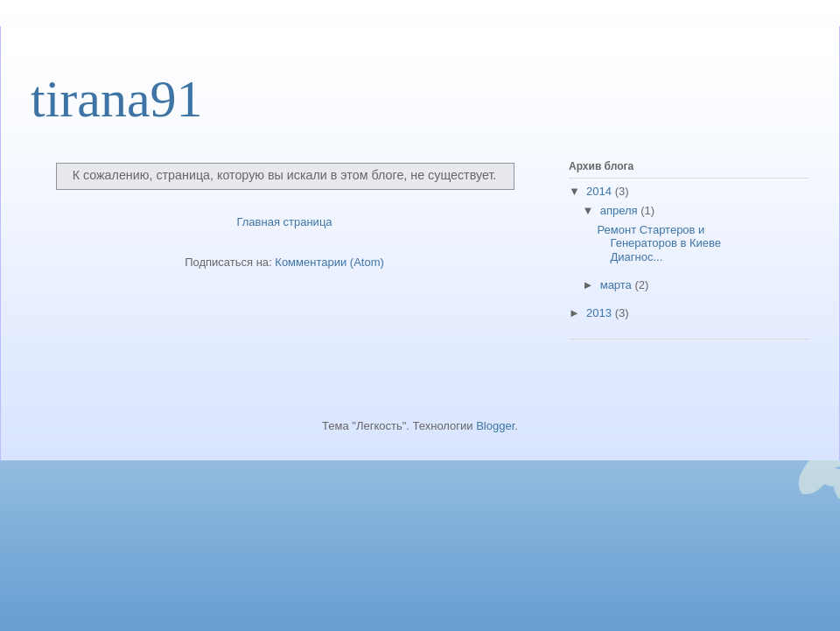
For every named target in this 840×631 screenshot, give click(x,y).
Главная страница (284, 222)
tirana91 (117, 99)
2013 (601, 313)
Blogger (495, 426)
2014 (601, 191)
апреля (621, 210)
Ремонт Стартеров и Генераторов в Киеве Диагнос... (659, 243)
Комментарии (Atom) (329, 262)
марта (618, 285)
